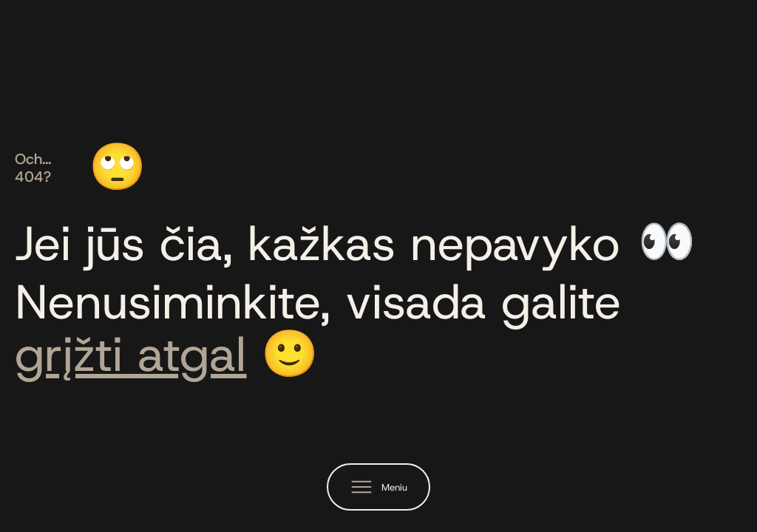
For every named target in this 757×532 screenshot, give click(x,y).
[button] (378, 487)
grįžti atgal (130, 354)
